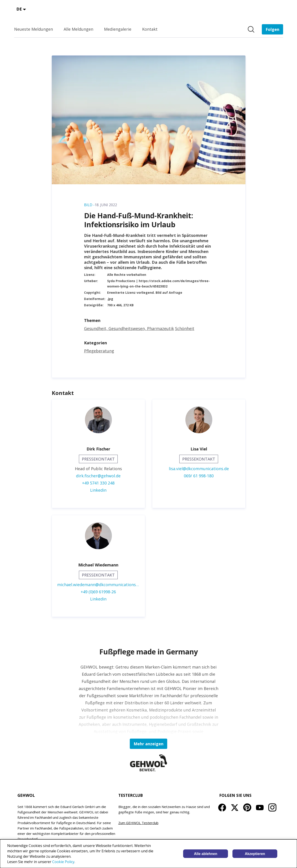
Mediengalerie (118, 29)
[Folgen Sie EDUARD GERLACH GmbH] (272, 29)
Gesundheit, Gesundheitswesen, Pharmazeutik (129, 328)
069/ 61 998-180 (199, 476)
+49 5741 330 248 (98, 483)
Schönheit (185, 328)
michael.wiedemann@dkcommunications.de (98, 585)
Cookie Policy (63, 862)
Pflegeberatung (99, 351)
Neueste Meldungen (34, 29)
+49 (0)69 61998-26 (98, 592)
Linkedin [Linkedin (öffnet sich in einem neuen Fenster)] (98, 490)
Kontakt (150, 29)
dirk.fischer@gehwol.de (98, 476)
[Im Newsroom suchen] (251, 29)
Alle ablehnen (206, 854)
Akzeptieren (255, 854)
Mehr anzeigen (148, 744)
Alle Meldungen (78, 29)
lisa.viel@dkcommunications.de (199, 469)
